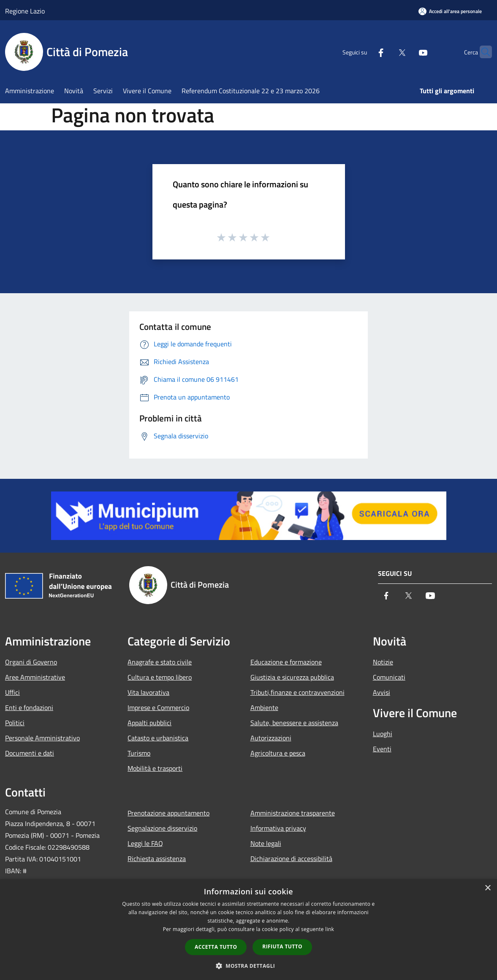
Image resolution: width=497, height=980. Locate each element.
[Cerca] (482, 52)
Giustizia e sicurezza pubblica (292, 677)
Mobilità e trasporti (155, 768)
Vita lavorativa (148, 692)
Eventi (382, 749)
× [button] (487, 888)
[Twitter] (386, 52)
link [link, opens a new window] (330, 929)
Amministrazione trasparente (293, 813)
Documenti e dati (30, 753)
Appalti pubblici (149, 723)
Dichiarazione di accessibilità (291, 859)
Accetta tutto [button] (216, 947)
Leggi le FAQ (145, 843)
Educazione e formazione (286, 662)
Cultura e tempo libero (160, 677)
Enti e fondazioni (29, 707)
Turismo (139, 753)
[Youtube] (407, 52)
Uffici (12, 692)
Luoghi (383, 734)
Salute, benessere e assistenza (294, 723)
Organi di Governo (31, 662)
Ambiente (264, 707)
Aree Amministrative (35, 677)
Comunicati (389, 677)
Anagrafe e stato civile (160, 662)
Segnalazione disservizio (162, 828)
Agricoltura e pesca (278, 753)
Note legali (266, 843)
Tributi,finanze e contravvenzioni (297, 692)
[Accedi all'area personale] (450, 11)
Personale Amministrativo (42, 738)
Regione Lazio (25, 11)
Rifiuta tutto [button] (282, 946)
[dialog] (248, 930)
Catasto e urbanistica (158, 738)
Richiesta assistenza (157, 859)
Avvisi (382, 692)
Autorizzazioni (271, 738)
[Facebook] (364, 52)
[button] (249, 966)
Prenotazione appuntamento (168, 813)
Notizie (383, 662)
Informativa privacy (278, 828)
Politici (15, 723)
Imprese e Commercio (158, 707)
